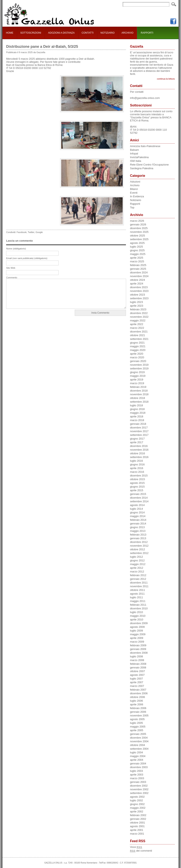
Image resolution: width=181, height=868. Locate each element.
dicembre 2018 (139, 391)
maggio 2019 (138, 376)
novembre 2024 (139, 276)
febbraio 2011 (138, 605)
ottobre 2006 (137, 697)
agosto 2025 (137, 243)
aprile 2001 (137, 830)
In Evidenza (137, 196)
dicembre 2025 (139, 228)
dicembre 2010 (139, 608)
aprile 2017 (137, 442)
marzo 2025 (137, 261)
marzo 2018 (137, 420)
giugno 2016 (137, 464)
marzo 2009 (137, 642)
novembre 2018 (139, 394)
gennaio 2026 (138, 224)
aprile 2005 (137, 730)
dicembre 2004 (139, 738)
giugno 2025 (137, 250)
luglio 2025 (136, 247)
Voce (136, 847)
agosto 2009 (137, 627)
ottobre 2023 (137, 295)
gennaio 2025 (138, 269)
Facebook (21, 232)
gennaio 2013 (138, 538)
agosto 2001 (137, 826)
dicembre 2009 (139, 623)
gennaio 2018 (138, 424)
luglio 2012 (136, 557)
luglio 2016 (136, 461)
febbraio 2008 (138, 664)
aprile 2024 (137, 284)
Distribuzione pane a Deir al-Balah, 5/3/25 (42, 47)
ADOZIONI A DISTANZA (61, 33)
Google (39, 232)
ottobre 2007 (137, 671)
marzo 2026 (137, 221)
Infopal (134, 154)
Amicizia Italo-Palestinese (145, 146)
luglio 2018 (136, 405)
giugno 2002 (137, 804)
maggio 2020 (138, 350)
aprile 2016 (137, 468)
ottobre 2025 (137, 236)
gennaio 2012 (138, 579)
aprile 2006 (137, 704)
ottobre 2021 (137, 335)
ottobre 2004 (137, 745)
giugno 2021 (137, 343)
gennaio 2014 (138, 524)
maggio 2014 (138, 516)
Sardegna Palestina (142, 168)
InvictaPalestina (139, 157)
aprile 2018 (137, 416)
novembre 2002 (139, 789)
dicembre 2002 (139, 786)
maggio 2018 (138, 413)
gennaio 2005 (138, 734)
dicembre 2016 (139, 446)
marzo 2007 (137, 686)
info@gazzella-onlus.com (145, 98)
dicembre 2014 (139, 498)
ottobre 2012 (137, 549)
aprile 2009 (137, 638)
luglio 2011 (136, 597)
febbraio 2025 (138, 265)
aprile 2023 (137, 306)
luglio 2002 (136, 800)
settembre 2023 (139, 298)
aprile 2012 (137, 568)
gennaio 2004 (138, 763)
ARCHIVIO (127, 33)
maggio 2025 (138, 254)
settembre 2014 (139, 501)
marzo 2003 (137, 778)
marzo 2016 (137, 472)
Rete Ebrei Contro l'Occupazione (149, 165)
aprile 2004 (137, 760)
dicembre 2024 (139, 272)
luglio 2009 (136, 631)
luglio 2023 (136, 302)
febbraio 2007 (138, 690)
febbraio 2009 (138, 645)
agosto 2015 (137, 483)
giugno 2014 (137, 512)
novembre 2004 (139, 741)
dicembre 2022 (139, 313)
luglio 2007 (136, 679)
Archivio (135, 185)
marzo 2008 (137, 660)
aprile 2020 (137, 354)
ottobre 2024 (137, 280)
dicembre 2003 (139, 767)
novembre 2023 (139, 291)
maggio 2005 (138, 727)
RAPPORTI (147, 33)
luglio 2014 (136, 509)
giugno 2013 (137, 527)
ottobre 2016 (137, 453)
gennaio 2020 (138, 361)
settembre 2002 (139, 793)
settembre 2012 (139, 553)
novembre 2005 (139, 716)
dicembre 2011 (139, 583)
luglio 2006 (136, 701)
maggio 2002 (138, 808)
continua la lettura (166, 79)
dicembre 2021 (139, 332)
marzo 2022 (137, 328)
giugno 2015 (137, 487)
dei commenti (141, 851)
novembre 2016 (139, 450)
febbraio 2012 (138, 575)
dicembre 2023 (139, 287)
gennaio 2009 (138, 649)
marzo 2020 (137, 357)
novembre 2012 (139, 546)
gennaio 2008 (138, 668)
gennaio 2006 (138, 712)
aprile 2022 (137, 324)
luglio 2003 (136, 771)
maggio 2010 (138, 616)
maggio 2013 (138, 531)
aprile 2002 (137, 811)
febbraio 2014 (138, 520)
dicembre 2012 (139, 542)
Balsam (134, 150)
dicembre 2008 (139, 653)
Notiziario (136, 200)
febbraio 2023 (138, 309)
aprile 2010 (137, 620)
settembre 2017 (139, 435)
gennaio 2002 (138, 819)
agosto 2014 (137, 505)
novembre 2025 (139, 232)
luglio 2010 (136, 612)
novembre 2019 (139, 365)
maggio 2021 (138, 346)
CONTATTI (88, 33)
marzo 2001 (137, 834)
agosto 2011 (137, 594)
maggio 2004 (138, 756)
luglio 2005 (136, 723)
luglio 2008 (136, 656)
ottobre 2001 (137, 823)
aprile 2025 (137, 258)
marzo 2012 (137, 572)
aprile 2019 (137, 380)
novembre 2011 (139, 586)
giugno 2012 (137, 560)
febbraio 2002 (138, 815)
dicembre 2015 (139, 476)
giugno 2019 (137, 372)
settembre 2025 (139, 239)
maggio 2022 (138, 320)
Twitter (31, 232)
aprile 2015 (137, 490)
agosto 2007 (137, 675)
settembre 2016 (139, 457)
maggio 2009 (138, 634)
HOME (10, 33)
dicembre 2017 (139, 428)
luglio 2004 (136, 752)
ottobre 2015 (137, 479)
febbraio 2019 (138, 387)
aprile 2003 (137, 775)
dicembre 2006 (139, 693)
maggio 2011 (138, 601)
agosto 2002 (137, 797)
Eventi (134, 193)
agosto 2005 (137, 719)
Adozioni (135, 182)
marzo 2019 (137, 383)
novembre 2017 (139, 431)
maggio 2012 (138, 564)
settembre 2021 (139, 339)
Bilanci (134, 189)
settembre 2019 (139, 368)
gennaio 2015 (138, 494)
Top (132, 207)
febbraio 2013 (138, 535)
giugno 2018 (137, 409)
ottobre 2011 (137, 590)
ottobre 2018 (137, 398)
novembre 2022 (139, 317)
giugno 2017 (137, 439)
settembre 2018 (139, 402)
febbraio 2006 (138, 708)
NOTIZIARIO (108, 33)
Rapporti (135, 204)
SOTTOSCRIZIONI (31, 33)
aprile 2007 (137, 682)
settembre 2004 (139, 749)
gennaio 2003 (138, 782)
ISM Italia (136, 161)
